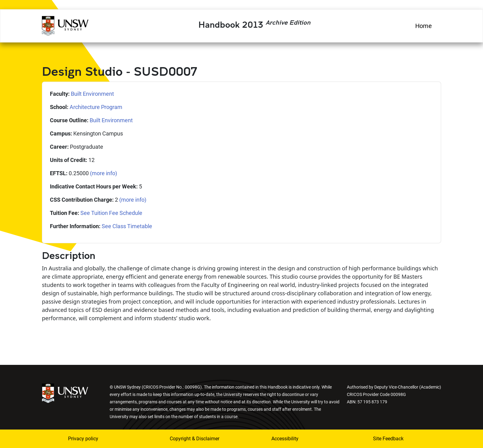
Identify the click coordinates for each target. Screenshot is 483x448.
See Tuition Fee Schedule (111, 213)
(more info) (103, 173)
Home (424, 26)
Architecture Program (96, 107)
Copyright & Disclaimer (195, 439)
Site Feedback (388, 439)
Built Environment (92, 94)
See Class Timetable (127, 226)
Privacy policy (83, 439)
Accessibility (285, 439)
